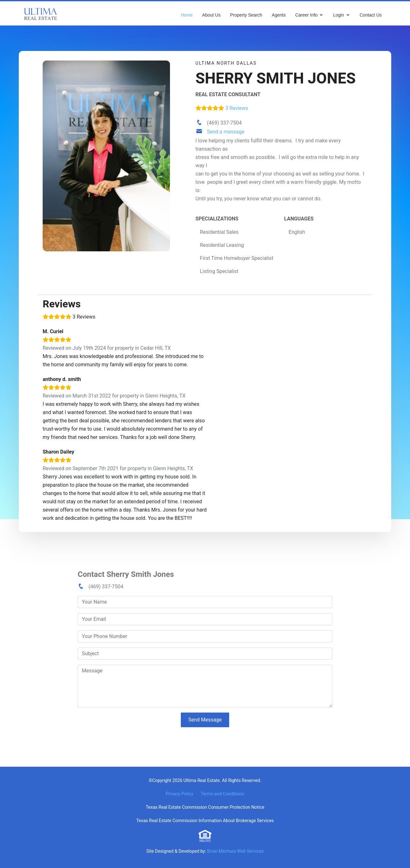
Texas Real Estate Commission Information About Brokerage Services (205, 821)
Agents (279, 15)
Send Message (205, 720)
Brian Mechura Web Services (235, 851)
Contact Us (371, 15)
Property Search (246, 15)
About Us (211, 15)
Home (187, 15)
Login (338, 15)
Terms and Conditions (223, 794)
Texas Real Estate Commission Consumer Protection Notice (205, 807)
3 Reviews (222, 108)
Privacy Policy (180, 794)
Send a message (226, 132)
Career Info (306, 15)
